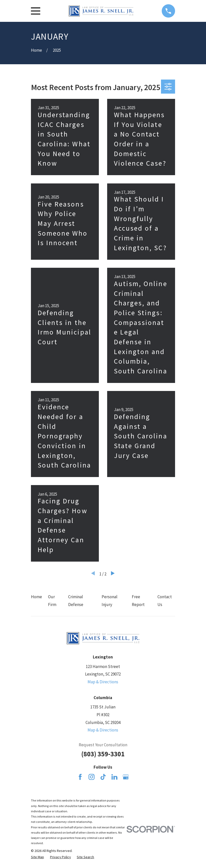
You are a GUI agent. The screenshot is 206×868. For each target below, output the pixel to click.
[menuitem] (37, 857)
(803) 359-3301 (103, 754)
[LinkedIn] (114, 777)
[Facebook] (80, 777)
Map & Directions (103, 682)
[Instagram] (92, 777)
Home (36, 597)
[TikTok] (103, 777)
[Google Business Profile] (126, 777)
